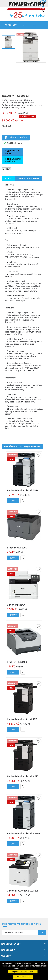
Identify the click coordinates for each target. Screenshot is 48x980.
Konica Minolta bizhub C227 (23, 776)
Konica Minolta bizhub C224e (23, 833)
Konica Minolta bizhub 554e (23, 490)
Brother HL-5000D (17, 548)
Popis (8, 178)
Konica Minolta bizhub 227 (22, 719)
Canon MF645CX (16, 605)
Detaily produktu (29, 178)
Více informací (43, 965)
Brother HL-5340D (17, 662)
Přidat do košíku (16, 138)
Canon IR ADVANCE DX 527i (22, 891)
